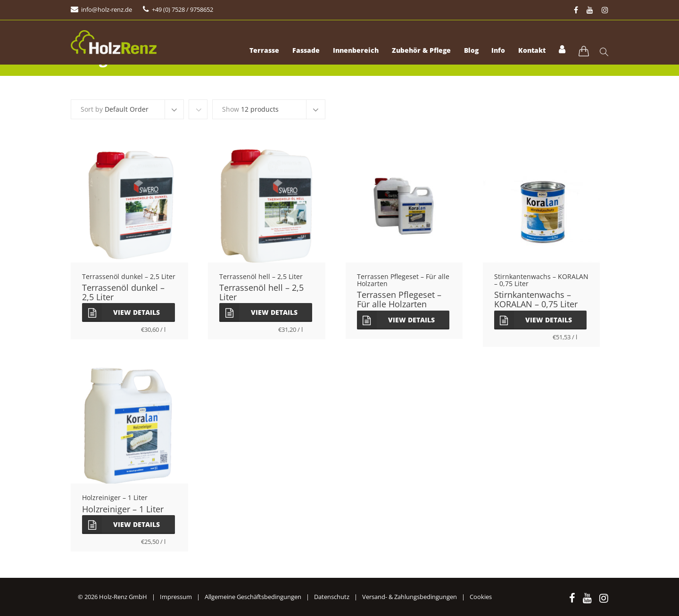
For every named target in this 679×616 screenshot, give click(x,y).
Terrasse (250, 52)
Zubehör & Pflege (412, 52)
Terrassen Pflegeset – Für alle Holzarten (399, 299)
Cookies (481, 597)
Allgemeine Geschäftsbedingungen (253, 597)
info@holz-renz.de (107, 9)
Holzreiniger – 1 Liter (123, 509)
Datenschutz (332, 597)
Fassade (293, 52)
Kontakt (529, 52)
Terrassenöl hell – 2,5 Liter (261, 292)
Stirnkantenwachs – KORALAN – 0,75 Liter (536, 299)
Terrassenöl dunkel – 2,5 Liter (123, 292)
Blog (464, 52)
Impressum (176, 597)
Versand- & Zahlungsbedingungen (410, 597)
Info (493, 52)
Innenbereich (345, 52)
